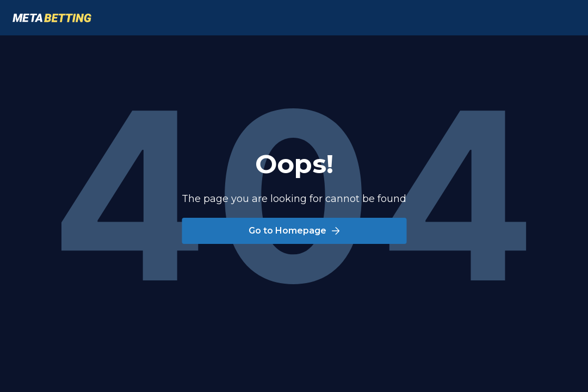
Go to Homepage (294, 231)
